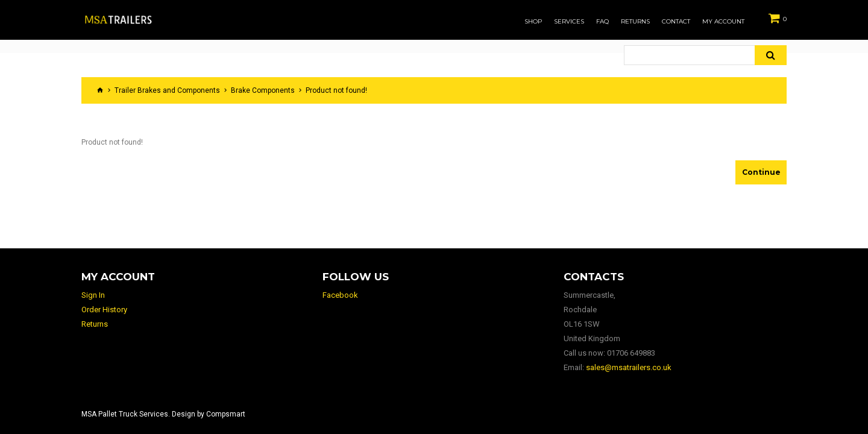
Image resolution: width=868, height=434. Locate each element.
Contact (676, 22)
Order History (104, 310)
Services (569, 22)
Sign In (93, 295)
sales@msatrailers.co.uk (629, 367)
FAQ (602, 22)
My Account (723, 22)
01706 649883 (631, 353)
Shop (533, 22)
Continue (761, 172)
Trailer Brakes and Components (167, 90)
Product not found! (336, 90)
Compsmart (226, 414)
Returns (635, 22)
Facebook (340, 295)
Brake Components (263, 90)
